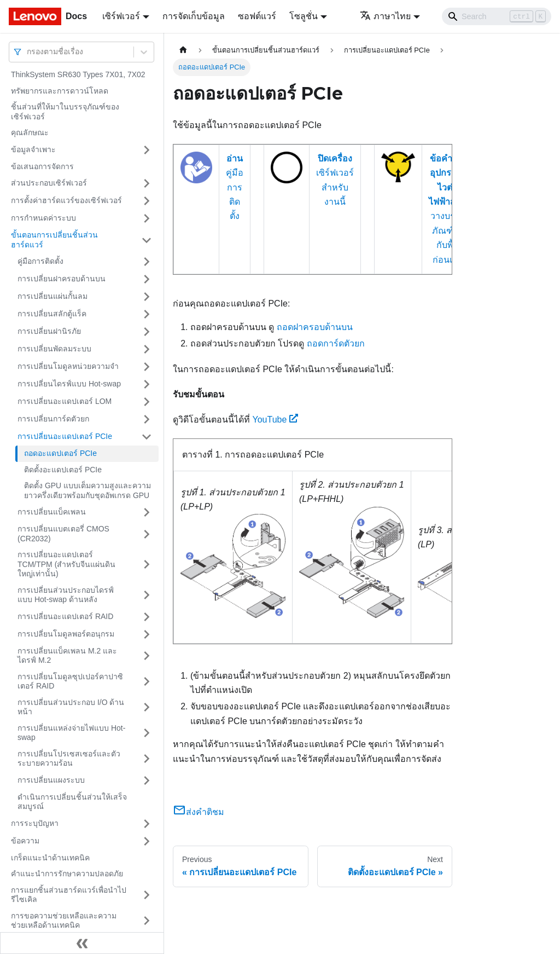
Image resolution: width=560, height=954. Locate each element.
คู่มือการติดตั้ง (40, 261)
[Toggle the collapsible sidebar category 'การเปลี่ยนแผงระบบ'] (147, 780)
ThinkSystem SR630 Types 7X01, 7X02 (78, 74)
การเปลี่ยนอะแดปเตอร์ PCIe (65, 436)
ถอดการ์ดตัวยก (336, 343)
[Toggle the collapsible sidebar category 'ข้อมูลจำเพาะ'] (147, 150)
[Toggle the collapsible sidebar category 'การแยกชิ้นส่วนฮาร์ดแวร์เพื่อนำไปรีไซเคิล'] (147, 895)
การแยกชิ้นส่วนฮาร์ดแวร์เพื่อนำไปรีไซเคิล (69, 895)
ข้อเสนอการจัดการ (42, 166)
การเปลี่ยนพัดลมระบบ (54, 349)
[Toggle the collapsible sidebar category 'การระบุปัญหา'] (147, 824)
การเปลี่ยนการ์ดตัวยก (53, 419)
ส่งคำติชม (199, 812)
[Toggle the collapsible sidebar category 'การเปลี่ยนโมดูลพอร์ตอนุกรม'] (147, 634)
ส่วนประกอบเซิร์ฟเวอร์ (49, 183)
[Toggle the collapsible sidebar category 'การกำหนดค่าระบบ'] (147, 218)
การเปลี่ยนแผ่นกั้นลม (52, 296)
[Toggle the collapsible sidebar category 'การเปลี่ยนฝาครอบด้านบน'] (147, 279)
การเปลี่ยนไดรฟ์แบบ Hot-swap (69, 384)
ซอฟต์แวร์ (257, 16)
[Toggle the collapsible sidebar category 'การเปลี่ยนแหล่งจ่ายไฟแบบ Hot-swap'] (147, 733)
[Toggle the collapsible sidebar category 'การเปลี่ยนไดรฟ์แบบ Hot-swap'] (147, 384)
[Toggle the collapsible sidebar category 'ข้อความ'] (147, 841)
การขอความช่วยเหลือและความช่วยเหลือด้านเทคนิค (64, 921)
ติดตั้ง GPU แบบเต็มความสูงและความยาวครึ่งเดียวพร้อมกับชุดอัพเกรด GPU (87, 490)
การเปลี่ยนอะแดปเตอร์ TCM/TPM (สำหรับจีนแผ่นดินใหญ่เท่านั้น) (66, 564)
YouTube (275, 420)
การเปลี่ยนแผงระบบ (51, 780)
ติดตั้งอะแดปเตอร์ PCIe (63, 470)
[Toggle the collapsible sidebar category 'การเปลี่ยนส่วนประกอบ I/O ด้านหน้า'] (147, 707)
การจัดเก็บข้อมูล (194, 16)
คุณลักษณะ (30, 132)
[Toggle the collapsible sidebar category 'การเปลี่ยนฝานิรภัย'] (147, 332)
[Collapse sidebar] (82, 943)
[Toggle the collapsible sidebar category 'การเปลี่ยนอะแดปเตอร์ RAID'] (147, 617)
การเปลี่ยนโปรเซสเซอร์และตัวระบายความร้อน (69, 759)
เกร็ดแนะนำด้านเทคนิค (50, 858)
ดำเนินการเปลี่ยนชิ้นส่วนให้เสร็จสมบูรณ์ (72, 802)
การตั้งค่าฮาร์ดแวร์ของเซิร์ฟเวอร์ (66, 200)
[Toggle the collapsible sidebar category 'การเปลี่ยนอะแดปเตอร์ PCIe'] (147, 437)
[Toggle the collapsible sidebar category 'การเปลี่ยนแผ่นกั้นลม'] (147, 297)
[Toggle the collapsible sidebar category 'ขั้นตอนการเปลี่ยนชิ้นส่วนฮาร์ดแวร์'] (147, 240)
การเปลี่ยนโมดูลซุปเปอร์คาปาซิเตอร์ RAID (70, 681)
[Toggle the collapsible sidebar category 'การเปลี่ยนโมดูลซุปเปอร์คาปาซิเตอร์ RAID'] (147, 682)
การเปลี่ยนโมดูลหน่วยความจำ (68, 366)
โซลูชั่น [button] (304, 16)
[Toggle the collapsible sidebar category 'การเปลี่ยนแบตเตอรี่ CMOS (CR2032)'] (147, 534)
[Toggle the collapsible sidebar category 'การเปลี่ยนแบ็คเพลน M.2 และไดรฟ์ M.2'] (147, 656)
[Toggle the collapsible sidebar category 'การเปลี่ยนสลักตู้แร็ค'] (147, 314)
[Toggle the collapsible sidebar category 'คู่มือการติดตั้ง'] (147, 262)
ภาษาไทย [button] (385, 16)
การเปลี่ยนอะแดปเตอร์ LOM (65, 401)
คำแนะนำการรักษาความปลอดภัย (67, 874)
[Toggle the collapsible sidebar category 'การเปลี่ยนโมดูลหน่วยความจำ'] (147, 367)
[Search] (497, 16)
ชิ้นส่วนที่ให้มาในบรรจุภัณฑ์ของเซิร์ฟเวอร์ (65, 112)
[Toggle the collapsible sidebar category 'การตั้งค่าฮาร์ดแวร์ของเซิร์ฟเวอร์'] (147, 201)
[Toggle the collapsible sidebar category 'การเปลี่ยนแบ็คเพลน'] (147, 512)
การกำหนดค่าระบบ (43, 218)
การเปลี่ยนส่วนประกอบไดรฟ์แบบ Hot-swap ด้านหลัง (66, 595)
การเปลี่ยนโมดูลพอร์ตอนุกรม (66, 634)
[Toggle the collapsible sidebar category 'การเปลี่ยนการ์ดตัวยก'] (147, 419)
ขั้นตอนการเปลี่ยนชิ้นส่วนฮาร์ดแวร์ (54, 240)
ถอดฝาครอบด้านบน (315, 327)
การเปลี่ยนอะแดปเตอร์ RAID (65, 616)
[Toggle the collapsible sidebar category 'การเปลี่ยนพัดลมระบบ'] (147, 349)
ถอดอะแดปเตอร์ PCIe (60, 453)
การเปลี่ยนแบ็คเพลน (52, 512)
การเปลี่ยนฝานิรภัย (49, 331)
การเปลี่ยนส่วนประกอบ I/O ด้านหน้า (71, 707)
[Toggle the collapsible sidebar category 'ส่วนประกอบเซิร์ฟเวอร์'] (147, 183)
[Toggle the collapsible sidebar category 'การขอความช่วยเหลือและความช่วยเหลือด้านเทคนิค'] (147, 921)
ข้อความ (25, 841)
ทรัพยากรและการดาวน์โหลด (60, 91)
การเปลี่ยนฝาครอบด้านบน (62, 279)
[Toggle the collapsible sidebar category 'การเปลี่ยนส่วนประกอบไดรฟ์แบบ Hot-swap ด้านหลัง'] (147, 595)
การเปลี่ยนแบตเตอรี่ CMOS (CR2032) (63, 534)
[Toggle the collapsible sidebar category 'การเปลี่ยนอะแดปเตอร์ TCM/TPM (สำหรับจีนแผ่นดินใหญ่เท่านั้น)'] (147, 565)
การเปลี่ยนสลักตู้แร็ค (52, 314)
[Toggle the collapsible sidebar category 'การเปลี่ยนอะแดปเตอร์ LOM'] (147, 402)
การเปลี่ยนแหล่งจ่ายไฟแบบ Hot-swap (71, 733)
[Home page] (183, 50)
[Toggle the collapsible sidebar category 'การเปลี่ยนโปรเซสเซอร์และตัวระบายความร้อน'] (147, 759)
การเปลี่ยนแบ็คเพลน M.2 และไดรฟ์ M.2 (67, 656)
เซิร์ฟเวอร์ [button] (121, 16)
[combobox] (28, 52)
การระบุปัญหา (35, 823)
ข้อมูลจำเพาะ (33, 149)
